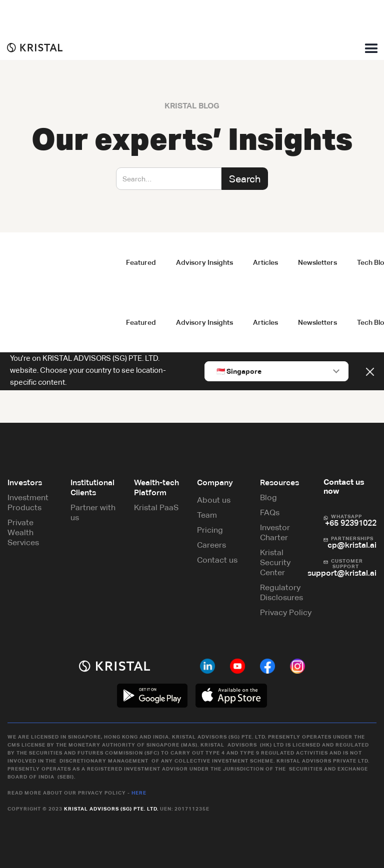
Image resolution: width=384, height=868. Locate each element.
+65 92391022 (351, 523)
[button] (371, 49)
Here (139, 793)
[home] (31, 47)
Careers (211, 545)
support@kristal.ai (342, 573)
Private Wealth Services (23, 532)
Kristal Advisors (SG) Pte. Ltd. (111, 809)
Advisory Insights (204, 262)
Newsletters (317, 262)
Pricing (210, 530)
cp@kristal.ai (352, 545)
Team (207, 515)
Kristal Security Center (275, 562)
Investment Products (28, 502)
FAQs (270, 512)
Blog (268, 497)
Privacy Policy (286, 612)
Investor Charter (275, 532)
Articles (265, 262)
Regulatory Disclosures (281, 592)
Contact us (217, 560)
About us (214, 500)
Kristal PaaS (156, 507)
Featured (141, 262)
